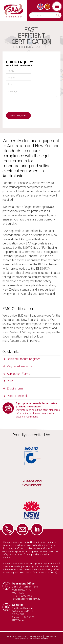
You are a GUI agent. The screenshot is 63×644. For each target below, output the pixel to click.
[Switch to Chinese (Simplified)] (47, 7)
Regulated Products (19, 366)
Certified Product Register (23, 359)
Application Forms (18, 374)
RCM (10, 381)
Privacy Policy (36, 637)
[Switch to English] (40, 7)
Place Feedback (17, 396)
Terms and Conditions (17, 637)
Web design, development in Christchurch (36, 638)
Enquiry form (15, 388)
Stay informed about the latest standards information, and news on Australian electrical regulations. (38, 410)
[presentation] (32, 106)
